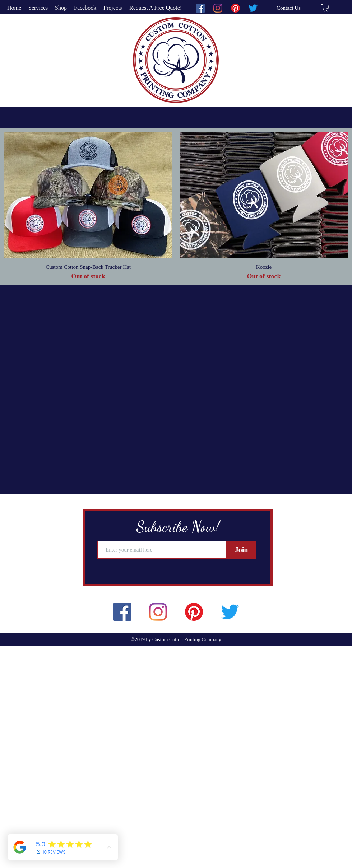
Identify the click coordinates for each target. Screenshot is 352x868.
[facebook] (200, 8)
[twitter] (253, 8)
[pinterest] (235, 8)
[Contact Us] (289, 8)
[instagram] (218, 8)
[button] (326, 8)
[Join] (241, 550)
